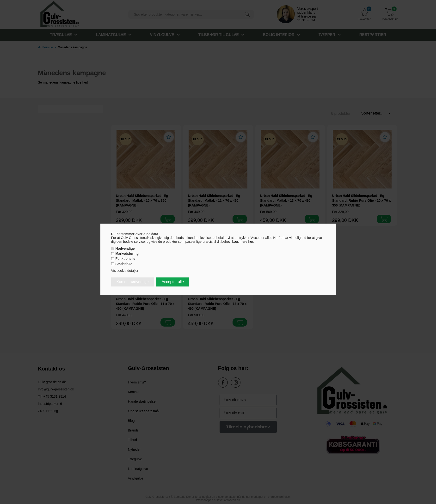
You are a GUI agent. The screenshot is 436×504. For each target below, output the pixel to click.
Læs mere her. (243, 242)
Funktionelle (125, 259)
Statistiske (124, 264)
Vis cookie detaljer (125, 271)
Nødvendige (125, 249)
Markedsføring (127, 254)
